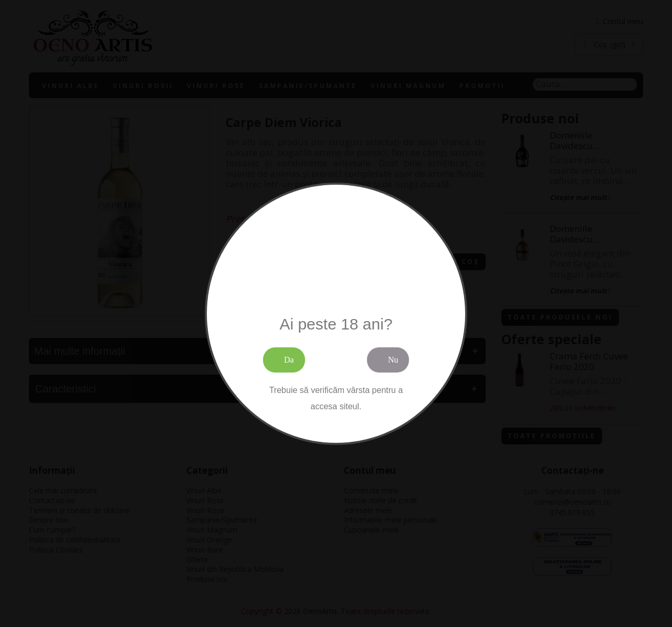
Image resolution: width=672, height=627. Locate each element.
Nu (393, 360)
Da (289, 360)
